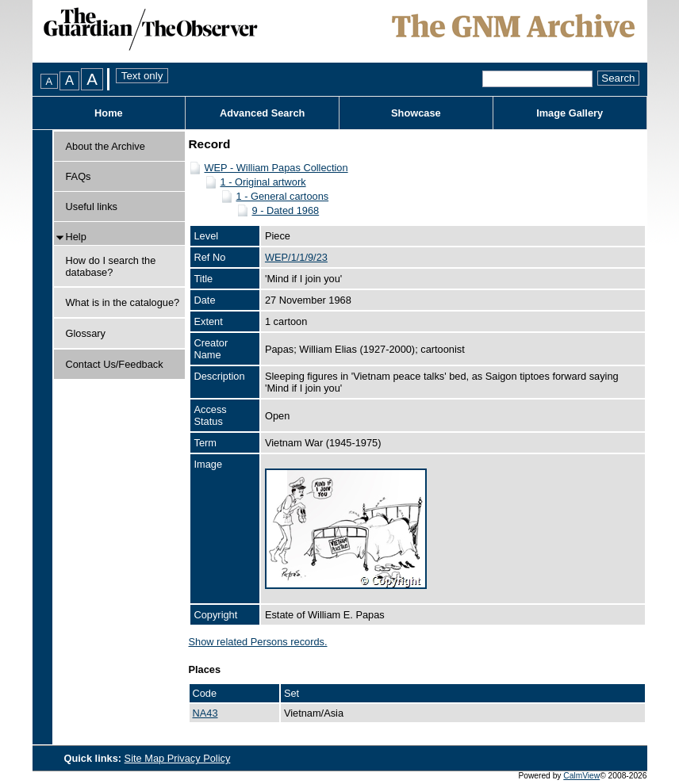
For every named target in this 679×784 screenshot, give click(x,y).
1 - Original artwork (263, 182)
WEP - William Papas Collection (276, 168)
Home (109, 113)
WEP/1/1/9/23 (296, 257)
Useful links (92, 207)
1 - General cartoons (283, 196)
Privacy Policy (199, 758)
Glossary (86, 333)
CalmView (581, 776)
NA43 (205, 713)
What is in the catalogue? (123, 302)
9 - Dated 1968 (286, 210)
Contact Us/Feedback (115, 364)
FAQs (79, 176)
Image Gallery (570, 113)
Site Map (146, 758)
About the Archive (105, 146)
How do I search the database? (111, 266)
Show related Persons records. (258, 642)
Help (76, 237)
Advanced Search (262, 113)
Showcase (416, 113)
